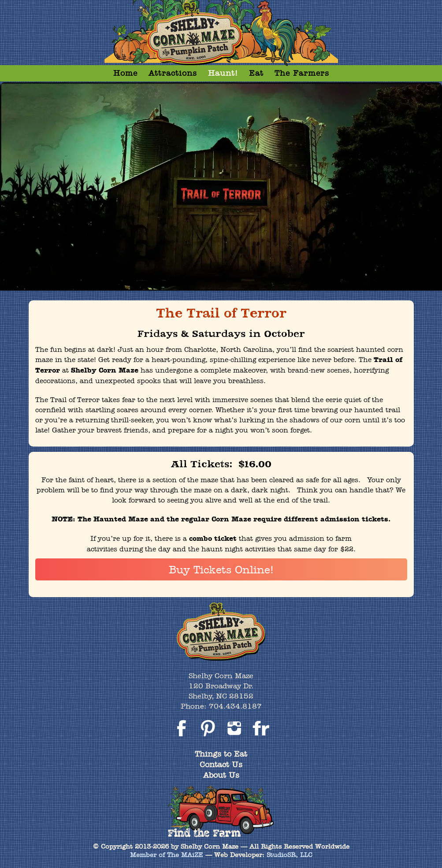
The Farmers (302, 73)
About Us (221, 775)
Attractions (173, 73)
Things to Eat (221, 754)
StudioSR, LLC (290, 855)
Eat (256, 73)
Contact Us (221, 764)
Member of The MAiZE (167, 855)
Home (125, 73)
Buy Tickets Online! (221, 569)
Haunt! (223, 73)
